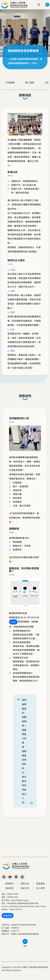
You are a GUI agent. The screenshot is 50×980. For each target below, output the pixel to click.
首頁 (5, 19)
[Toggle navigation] (47, 5)
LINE (13, 622)
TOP (25, 946)
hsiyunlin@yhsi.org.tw (20, 900)
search (39, 5)
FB (4, 877)
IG (22, 877)
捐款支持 (25, 888)
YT (10, 877)
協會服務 (41, 884)
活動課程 (9, 888)
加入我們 (41, 888)
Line (16, 877)
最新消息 (25, 884)
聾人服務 (30, 82)
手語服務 (10, 82)
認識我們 (9, 884)
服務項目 (15, 19)
